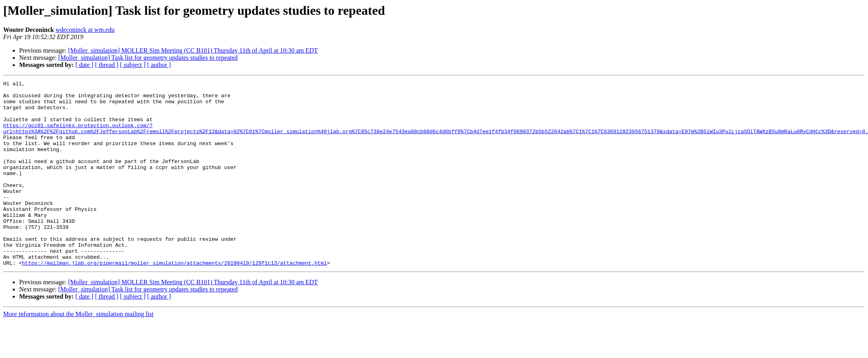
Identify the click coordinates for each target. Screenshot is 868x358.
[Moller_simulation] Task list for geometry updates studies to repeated (148, 58)
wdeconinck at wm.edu (85, 30)
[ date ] (84, 65)
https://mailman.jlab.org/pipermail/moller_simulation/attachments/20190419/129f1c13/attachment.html (174, 300)
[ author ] (159, 65)
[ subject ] (133, 65)
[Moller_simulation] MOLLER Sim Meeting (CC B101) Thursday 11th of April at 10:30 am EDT (193, 50)
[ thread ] (107, 65)
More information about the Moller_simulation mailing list (78, 351)
